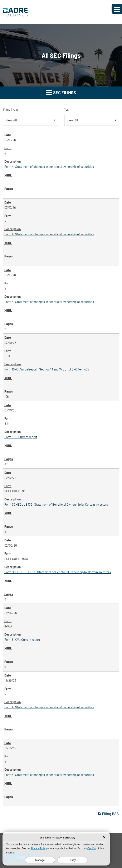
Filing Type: (11, 109)
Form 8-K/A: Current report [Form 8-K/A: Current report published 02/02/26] (22, 640)
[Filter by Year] (92, 120)
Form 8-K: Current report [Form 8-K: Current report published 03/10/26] (21, 437)
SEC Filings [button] (61, 92)
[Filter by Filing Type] (31, 120)
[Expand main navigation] (117, 9)
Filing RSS (108, 814)
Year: (67, 109)
